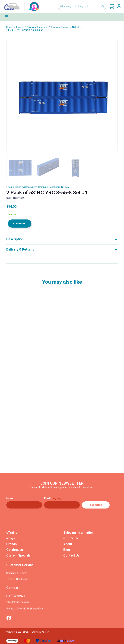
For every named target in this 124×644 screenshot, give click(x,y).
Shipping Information (78, 533)
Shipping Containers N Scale (66, 27)
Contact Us (71, 555)
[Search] (103, 6)
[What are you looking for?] (82, 6)
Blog (67, 550)
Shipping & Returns (17, 573)
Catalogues (15, 550)
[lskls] (119, 6)
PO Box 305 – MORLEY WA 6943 (25, 609)
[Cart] (111, 6)
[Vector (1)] (9, 618)
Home (10, 27)
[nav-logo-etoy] (22, 6)
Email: (53, 499)
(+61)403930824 (16, 596)
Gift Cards (71, 538)
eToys (11, 538)
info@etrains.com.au (17, 602)
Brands (12, 544)
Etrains (20, 27)
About (68, 544)
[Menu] (62, 17)
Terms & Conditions (17, 579)
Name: (10, 498)
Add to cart (20, 224)
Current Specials (18, 555)
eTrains (12, 533)
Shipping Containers (37, 27)
